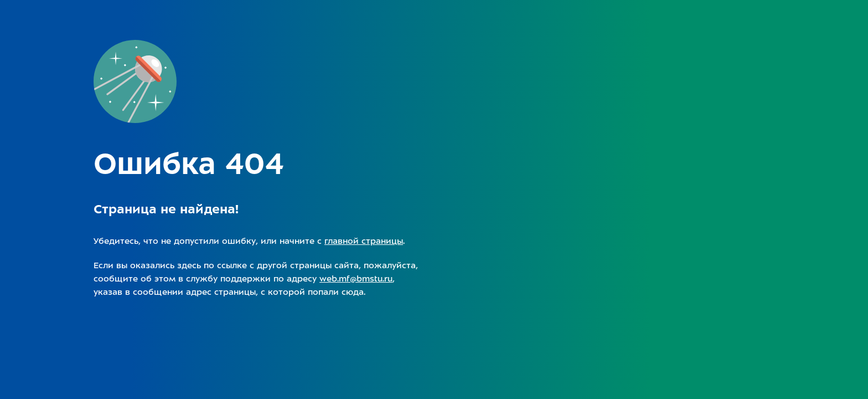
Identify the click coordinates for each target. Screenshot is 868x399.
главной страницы (364, 241)
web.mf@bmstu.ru (356, 279)
